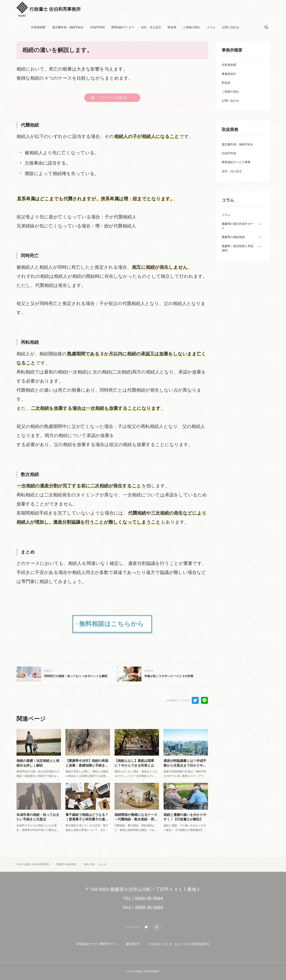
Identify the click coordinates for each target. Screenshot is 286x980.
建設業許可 (133, 944)
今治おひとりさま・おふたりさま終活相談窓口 (179, 944)
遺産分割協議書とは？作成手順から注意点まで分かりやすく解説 (185, 767)
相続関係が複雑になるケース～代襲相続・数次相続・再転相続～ (136, 823)
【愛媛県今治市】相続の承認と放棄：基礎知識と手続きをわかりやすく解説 (87, 767)
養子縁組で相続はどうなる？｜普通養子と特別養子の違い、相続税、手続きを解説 (87, 823)
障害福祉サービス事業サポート (97, 944)
